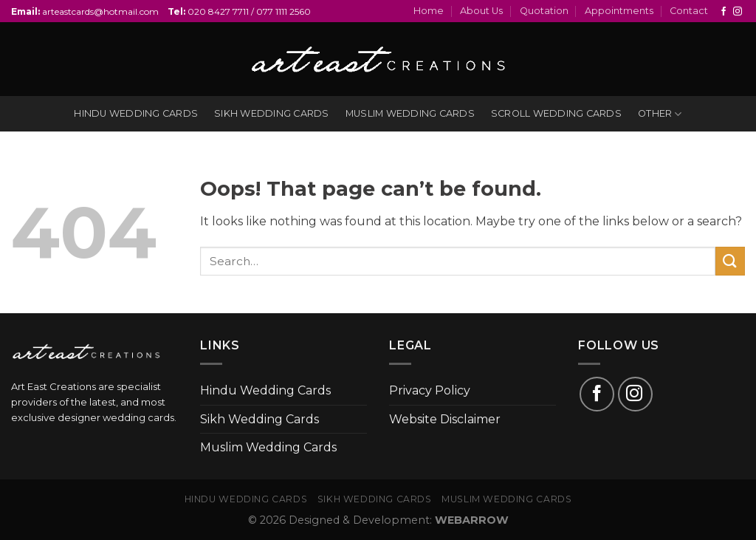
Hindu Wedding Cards (265, 390)
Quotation (544, 11)
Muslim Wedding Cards (268, 447)
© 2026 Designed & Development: (378, 520)
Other (660, 114)
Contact (689, 11)
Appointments (619, 11)
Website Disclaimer (445, 419)
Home (429, 11)
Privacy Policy (430, 390)
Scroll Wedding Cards (556, 113)
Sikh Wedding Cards (260, 419)
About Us (481, 11)
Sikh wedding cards (272, 113)
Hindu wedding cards (136, 113)
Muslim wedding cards (410, 113)
